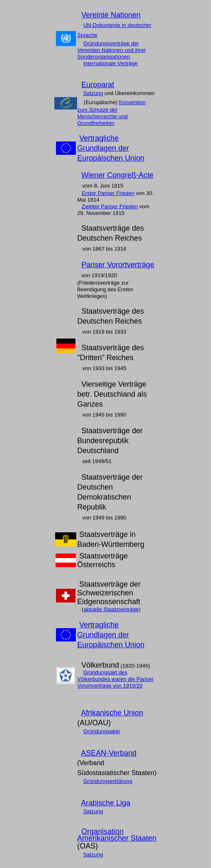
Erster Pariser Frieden (108, 193)
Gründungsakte (102, 731)
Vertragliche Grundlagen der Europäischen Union (111, 148)
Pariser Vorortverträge (118, 265)
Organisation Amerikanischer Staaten (117, 835)
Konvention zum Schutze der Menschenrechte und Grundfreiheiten (111, 113)
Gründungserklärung (108, 781)
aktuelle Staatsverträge (111, 609)
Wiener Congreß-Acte (117, 175)
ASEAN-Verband (109, 753)
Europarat (98, 85)
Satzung (93, 93)
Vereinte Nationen (111, 15)
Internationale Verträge (111, 63)
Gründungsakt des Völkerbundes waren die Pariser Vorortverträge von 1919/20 (115, 679)
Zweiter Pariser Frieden (110, 206)
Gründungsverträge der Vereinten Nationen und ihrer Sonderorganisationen (112, 50)
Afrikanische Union (112, 713)
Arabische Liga (105, 803)
